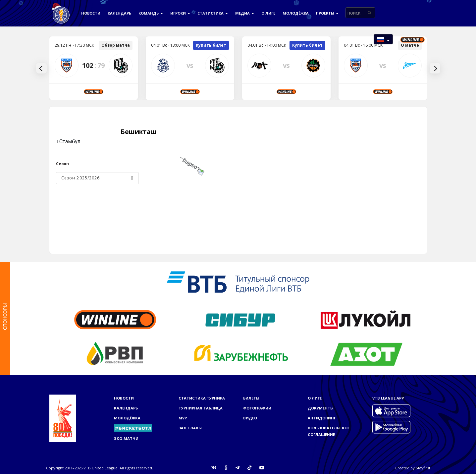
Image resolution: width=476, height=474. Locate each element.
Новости (91, 13)
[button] (383, 39)
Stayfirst (423, 468)
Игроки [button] (180, 13)
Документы (321, 408)
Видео (250, 418)
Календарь (119, 13)
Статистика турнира (202, 398)
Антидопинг (322, 418)
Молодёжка (296, 13)
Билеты (251, 398)
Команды (151, 13)
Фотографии (257, 408)
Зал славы (190, 428)
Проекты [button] (327, 13)
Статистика (213, 13)
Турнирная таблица (201, 408)
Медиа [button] (245, 13)
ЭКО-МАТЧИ (126, 438)
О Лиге (268, 13)
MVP (183, 418)
